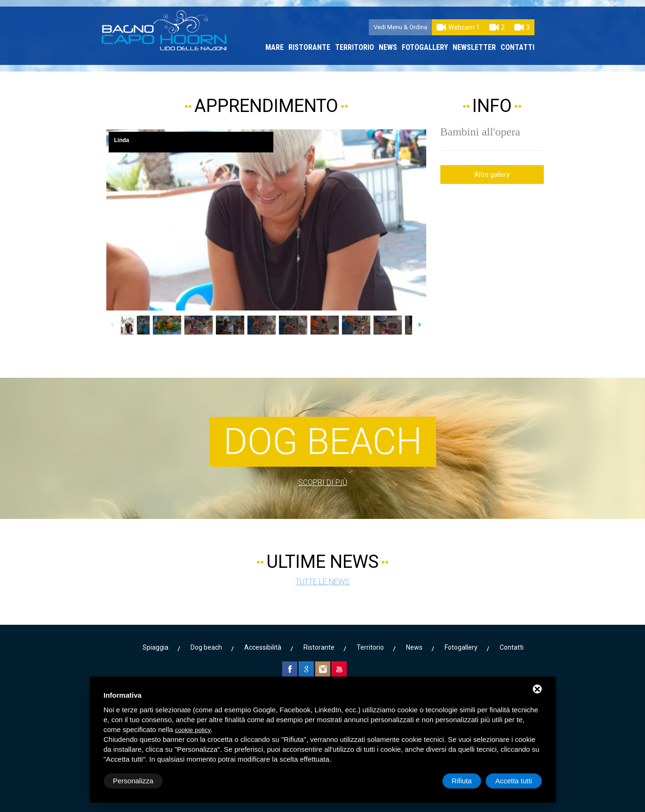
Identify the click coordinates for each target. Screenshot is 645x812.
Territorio (354, 47)
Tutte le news (322, 582)
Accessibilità (263, 647)
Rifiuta (462, 781)
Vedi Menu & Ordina (400, 27)
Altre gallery (492, 175)
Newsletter (474, 47)
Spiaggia (155, 647)
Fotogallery (425, 47)
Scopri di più (323, 482)
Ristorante (309, 47)
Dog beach (206, 647)
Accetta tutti (514, 781)
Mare (275, 47)
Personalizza (133, 781)
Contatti (518, 47)
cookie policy (193, 730)
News (388, 47)
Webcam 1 (458, 27)
